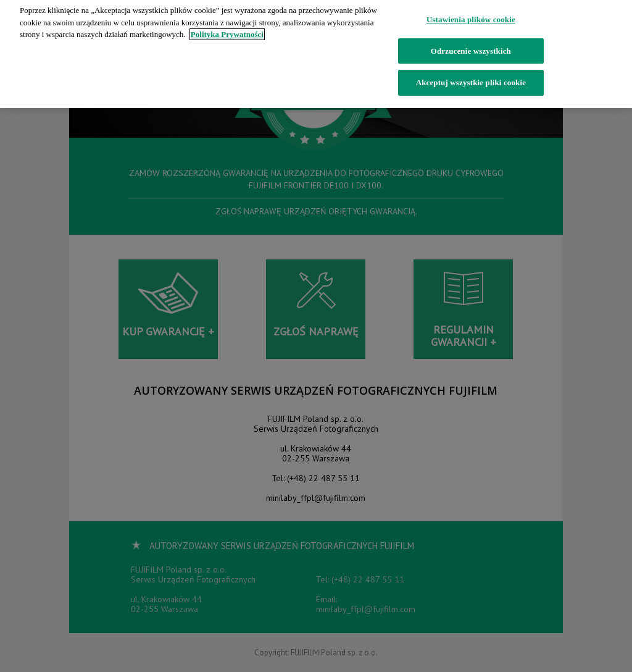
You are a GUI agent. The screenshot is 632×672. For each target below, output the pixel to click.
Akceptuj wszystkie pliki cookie (471, 79)
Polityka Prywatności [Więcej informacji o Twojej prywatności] (227, 31)
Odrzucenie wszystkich (471, 47)
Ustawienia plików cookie (471, 16)
